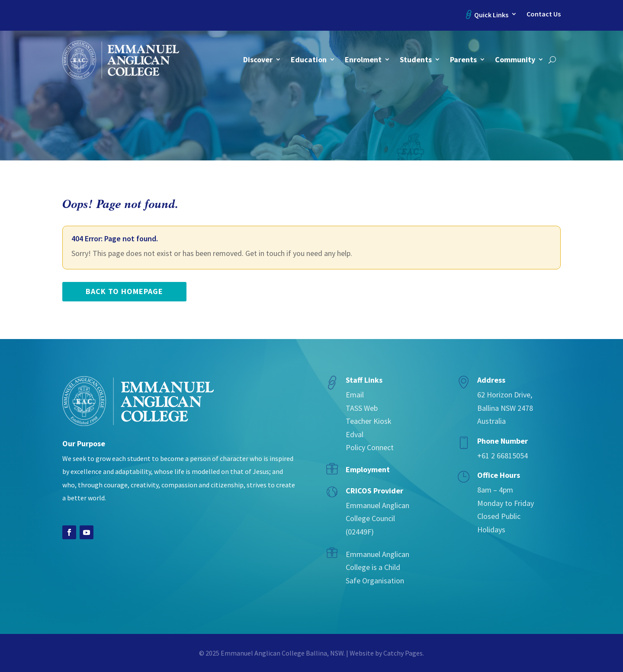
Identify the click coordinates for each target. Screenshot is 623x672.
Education (309, 59)
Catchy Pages (403, 653)
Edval (355, 434)
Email (355, 395)
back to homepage (124, 291)
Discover (258, 59)
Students (416, 59)
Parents (463, 59)
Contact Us (544, 14)
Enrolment (363, 59)
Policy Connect (370, 447)
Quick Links (491, 15)
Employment (368, 469)
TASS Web (362, 408)
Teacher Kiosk (369, 421)
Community (515, 59)
